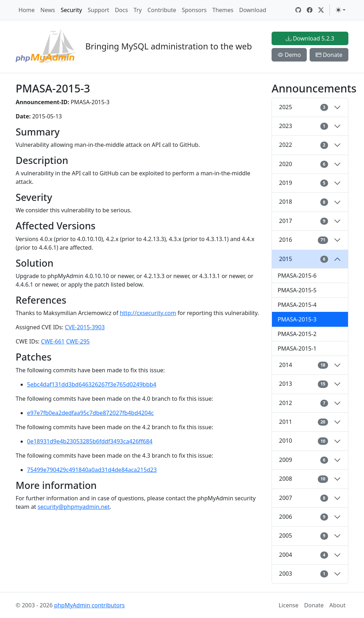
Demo (289, 55)
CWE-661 (53, 341)
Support (98, 10)
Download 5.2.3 (310, 38)
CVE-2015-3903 (85, 327)
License (289, 605)
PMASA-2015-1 (297, 348)
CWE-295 (78, 341)
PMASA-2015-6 (297, 276)
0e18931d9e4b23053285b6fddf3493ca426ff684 (90, 441)
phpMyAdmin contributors (89, 605)
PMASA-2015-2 (297, 334)
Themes (223, 10)
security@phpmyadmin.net (74, 507)
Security (71, 10)
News (48, 10)
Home (27, 10)
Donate (329, 55)
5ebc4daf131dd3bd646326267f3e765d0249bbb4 (92, 384)
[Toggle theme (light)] (341, 10)
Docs (121, 10)
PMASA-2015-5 (297, 290)
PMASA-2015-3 (297, 319)
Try (138, 10)
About (338, 605)
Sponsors (194, 10)
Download (253, 10)
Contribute (162, 10)
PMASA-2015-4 (297, 305)
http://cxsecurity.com (148, 313)
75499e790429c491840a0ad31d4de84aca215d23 (92, 470)
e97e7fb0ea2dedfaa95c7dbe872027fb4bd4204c (90, 413)
